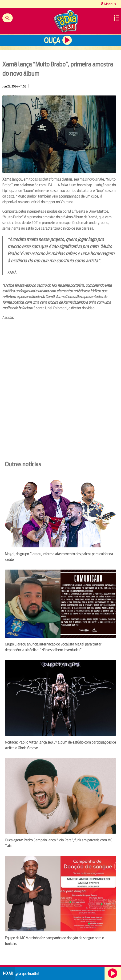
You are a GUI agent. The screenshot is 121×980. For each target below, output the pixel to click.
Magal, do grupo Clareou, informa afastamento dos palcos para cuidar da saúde (59, 557)
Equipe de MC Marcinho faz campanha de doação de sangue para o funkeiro (54, 941)
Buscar (8, 18)
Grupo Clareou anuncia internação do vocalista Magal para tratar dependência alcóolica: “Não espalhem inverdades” (53, 647)
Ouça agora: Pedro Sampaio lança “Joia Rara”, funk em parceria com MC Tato (59, 843)
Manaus (110, 4)
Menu (117, 18)
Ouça (52, 40)
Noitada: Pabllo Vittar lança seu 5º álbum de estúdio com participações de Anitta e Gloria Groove (60, 745)
